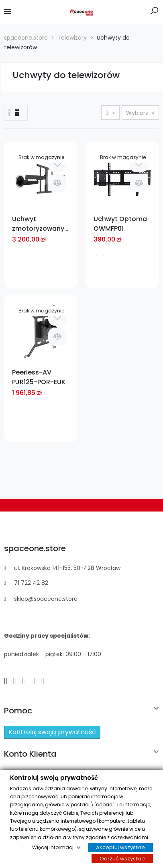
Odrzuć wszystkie (122, 858)
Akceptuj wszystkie (120, 847)
